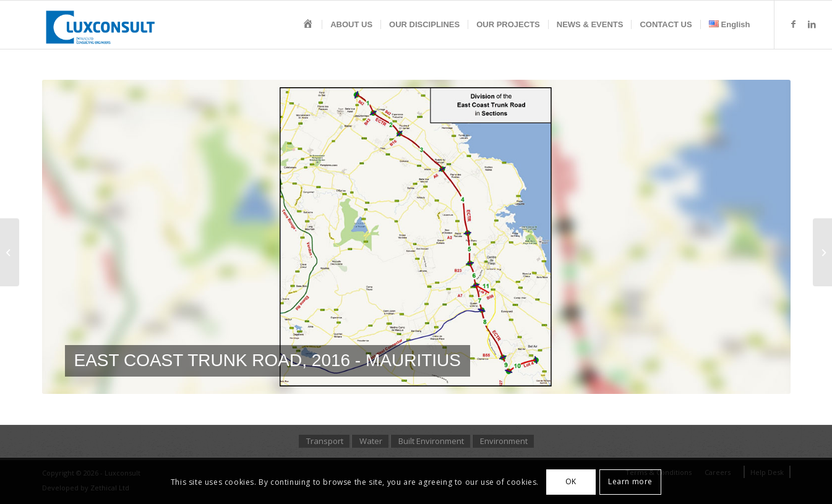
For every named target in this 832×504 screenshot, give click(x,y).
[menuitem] (308, 25)
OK (571, 481)
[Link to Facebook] (794, 24)
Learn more (630, 481)
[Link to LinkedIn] (812, 24)
